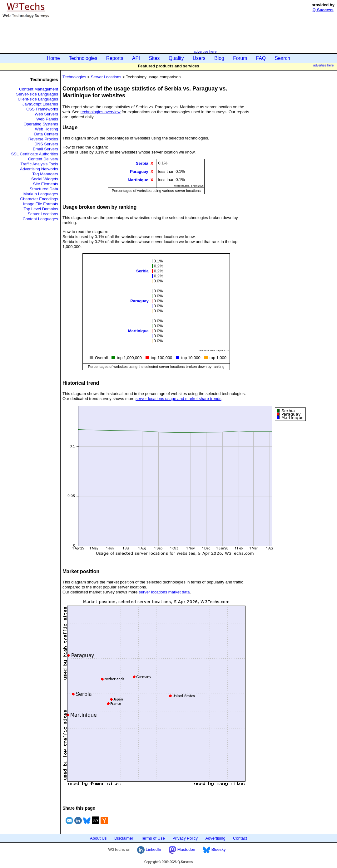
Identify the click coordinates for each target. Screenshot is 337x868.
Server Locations (43, 214)
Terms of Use (153, 838)
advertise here (205, 51)
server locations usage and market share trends (178, 399)
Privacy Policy (185, 838)
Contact (240, 838)
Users (199, 58)
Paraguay (139, 171)
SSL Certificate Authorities (35, 154)
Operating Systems (41, 124)
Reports (115, 58)
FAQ (261, 58)
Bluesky (214, 849)
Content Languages (40, 219)
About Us (98, 838)
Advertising (215, 838)
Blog (219, 58)
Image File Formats (41, 204)
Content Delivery (43, 159)
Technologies (83, 58)
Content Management (39, 89)
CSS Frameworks (42, 109)
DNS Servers (46, 144)
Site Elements (46, 184)
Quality (176, 58)
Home (53, 58)
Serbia (142, 163)
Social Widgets (45, 179)
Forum (240, 58)
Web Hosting (47, 129)
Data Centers (46, 134)
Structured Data (44, 189)
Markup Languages (41, 194)
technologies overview (101, 112)
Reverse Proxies (43, 139)
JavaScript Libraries (40, 104)
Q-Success (323, 10)
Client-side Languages (38, 99)
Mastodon (182, 849)
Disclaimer (124, 838)
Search (282, 58)
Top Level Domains (41, 209)
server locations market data (164, 592)
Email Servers (45, 149)
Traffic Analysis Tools (39, 164)
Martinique (138, 180)
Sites (154, 58)
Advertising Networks (39, 169)
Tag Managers (45, 174)
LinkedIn (149, 849)
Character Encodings (39, 199)
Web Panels (47, 119)
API (136, 58)
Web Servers (46, 114)
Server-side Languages (37, 94)
